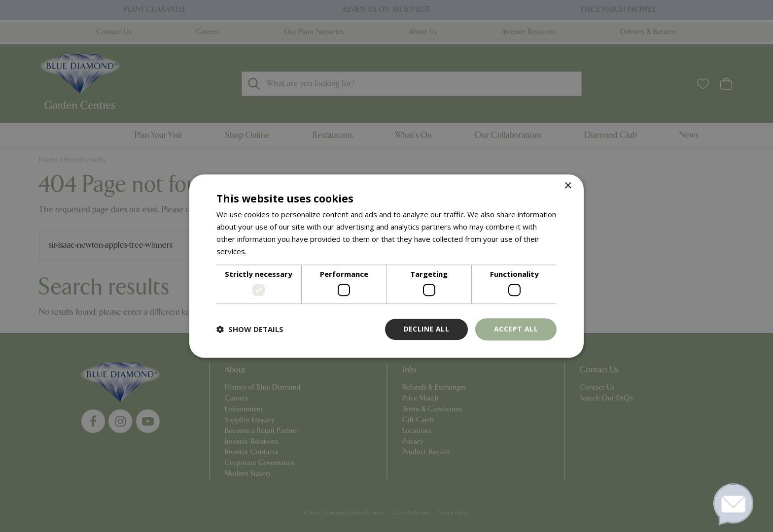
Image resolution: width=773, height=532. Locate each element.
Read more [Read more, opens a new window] (267, 251)
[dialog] (386, 266)
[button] (250, 329)
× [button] (568, 186)
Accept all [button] (516, 329)
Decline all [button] (426, 329)
